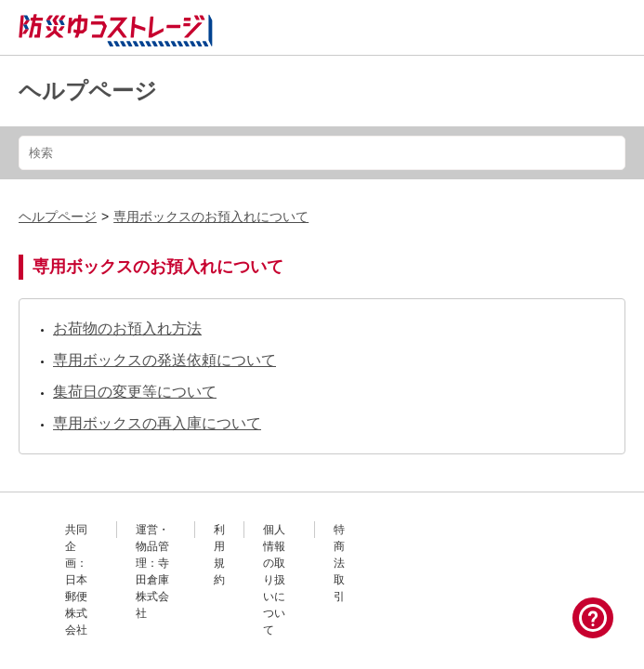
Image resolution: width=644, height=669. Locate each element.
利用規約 (219, 555)
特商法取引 (339, 563)
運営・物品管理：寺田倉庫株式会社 (152, 571)
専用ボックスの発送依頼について (164, 360)
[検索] (322, 153)
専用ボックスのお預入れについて (211, 216)
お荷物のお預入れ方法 (127, 328)
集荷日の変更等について (135, 392)
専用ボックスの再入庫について (157, 423)
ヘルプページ (88, 91)
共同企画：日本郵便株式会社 (76, 580)
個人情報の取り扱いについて (274, 580)
